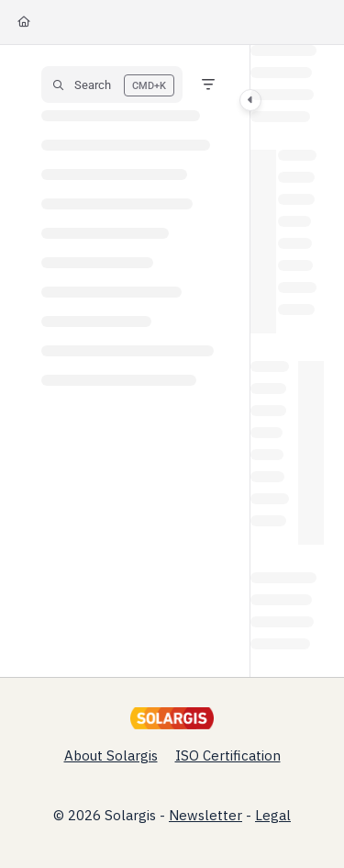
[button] (112, 85)
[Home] (24, 23)
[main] (287, 361)
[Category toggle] (250, 100)
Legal (273, 815)
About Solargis (111, 755)
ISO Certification (228, 755)
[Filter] (208, 85)
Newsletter (205, 815)
